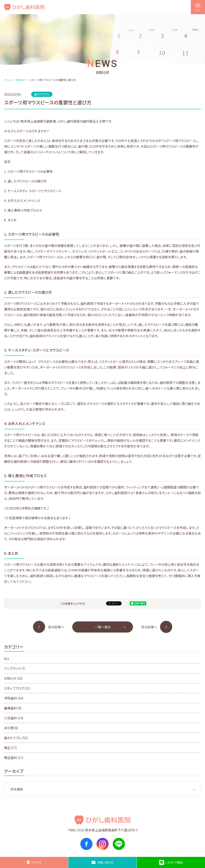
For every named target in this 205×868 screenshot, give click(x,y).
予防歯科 (14, 698)
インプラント (15, 668)
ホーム (8, 80)
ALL (7, 658)
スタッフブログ (17, 688)
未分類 (11, 728)
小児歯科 (14, 718)
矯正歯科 (14, 758)
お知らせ (20, 80)
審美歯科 (13, 708)
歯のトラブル (16, 738)
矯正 (11, 748)
